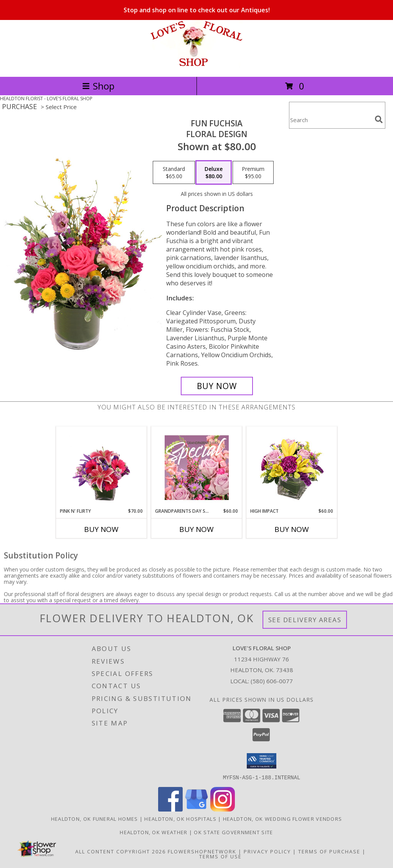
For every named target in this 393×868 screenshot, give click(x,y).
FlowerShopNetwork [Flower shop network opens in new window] (202, 851)
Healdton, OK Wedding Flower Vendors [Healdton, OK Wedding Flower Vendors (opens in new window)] (283, 818)
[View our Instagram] (223, 809)
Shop (98, 86)
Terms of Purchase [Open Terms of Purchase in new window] (329, 851)
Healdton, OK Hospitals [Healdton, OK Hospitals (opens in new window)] (180, 818)
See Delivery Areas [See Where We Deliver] (305, 620)
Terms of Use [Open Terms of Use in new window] (220, 856)
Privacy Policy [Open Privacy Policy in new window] (267, 851)
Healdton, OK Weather (154, 832)
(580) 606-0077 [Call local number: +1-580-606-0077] (272, 681)
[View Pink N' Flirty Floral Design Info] (102, 467)
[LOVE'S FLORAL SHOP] (196, 65)
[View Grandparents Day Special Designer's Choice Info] (197, 467)
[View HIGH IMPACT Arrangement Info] (292, 467)
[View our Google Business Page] (196, 809)
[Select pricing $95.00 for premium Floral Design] (253, 172)
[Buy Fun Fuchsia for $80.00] (217, 386)
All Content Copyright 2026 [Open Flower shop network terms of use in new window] (121, 851)
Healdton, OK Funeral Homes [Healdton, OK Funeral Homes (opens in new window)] (95, 818)
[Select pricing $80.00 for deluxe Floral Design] (214, 172)
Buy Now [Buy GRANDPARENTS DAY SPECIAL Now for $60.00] (196, 529)
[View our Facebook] (170, 809)
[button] (262, 761)
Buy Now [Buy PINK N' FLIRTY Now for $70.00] (101, 529)
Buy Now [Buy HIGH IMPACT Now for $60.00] (292, 529)
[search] (379, 119)
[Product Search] (330, 120)
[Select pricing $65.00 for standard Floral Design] (174, 172)
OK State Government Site (233, 832)
